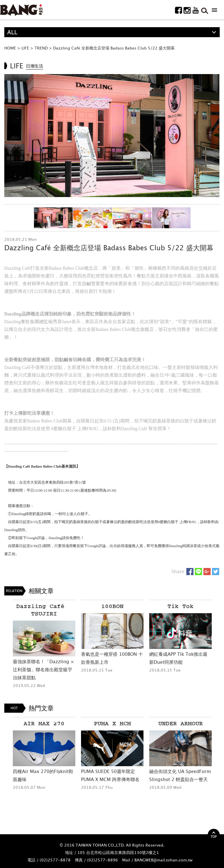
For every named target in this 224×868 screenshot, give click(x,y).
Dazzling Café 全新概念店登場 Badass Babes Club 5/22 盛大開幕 (114, 48)
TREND (41, 48)
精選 (13, 42)
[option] (112, 136)
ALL (12, 32)
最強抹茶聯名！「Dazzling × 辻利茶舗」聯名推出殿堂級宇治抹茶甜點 (44, 670)
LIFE (25, 48)
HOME (10, 48)
